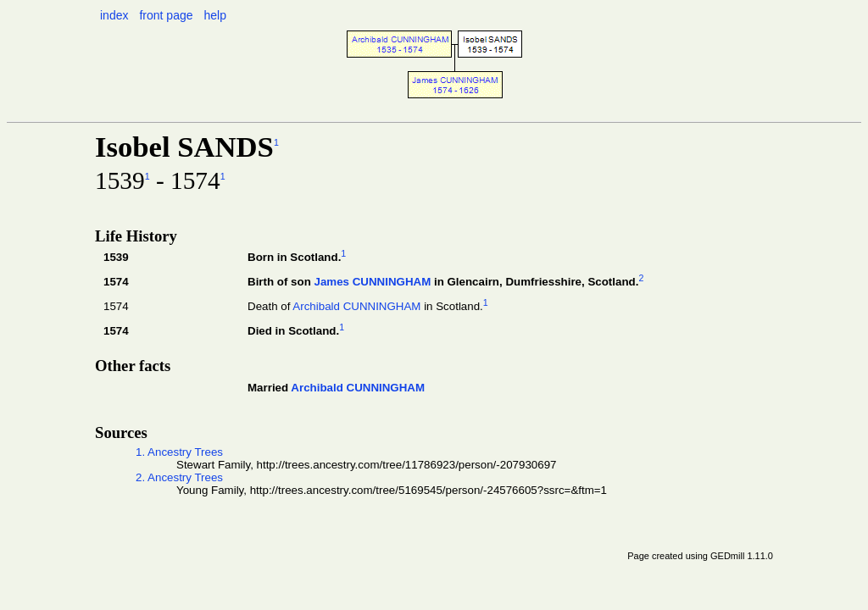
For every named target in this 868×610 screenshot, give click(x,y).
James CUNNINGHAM (372, 282)
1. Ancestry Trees (179, 452)
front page (166, 15)
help (214, 15)
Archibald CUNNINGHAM (356, 306)
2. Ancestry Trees (179, 477)
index (114, 15)
